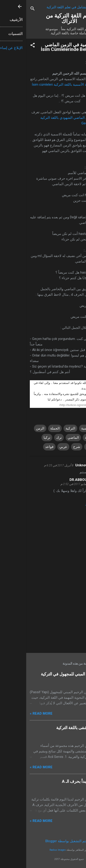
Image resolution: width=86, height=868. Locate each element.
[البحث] (6, 9)
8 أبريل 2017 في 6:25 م (33, 465)
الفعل (75, 438)
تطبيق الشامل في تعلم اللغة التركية (46, 7)
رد (61, 504)
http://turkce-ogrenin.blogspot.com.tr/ (58, 405)
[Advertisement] (43, 613)
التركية (44, 428)
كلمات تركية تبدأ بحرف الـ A (59, 781)
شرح (51, 447)
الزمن (14, 428)
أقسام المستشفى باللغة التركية (56, 728)
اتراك (76, 428)
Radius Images (32, 850)
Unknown (57, 465)
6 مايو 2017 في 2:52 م (48, 484)
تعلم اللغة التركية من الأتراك (43, 18)
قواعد (23, 447)
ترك (33, 438)
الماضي (47, 438)
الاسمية (61, 428)
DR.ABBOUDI (54, 480)
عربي (37, 447)
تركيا (21, 438)
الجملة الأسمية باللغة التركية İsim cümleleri (37, 85)
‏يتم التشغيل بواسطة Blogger (43, 841)
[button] (6, 46)
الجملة (29, 428)
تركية (76, 447)
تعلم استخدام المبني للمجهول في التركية (49, 674)
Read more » (15, 713)
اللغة (62, 438)
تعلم (63, 447)
